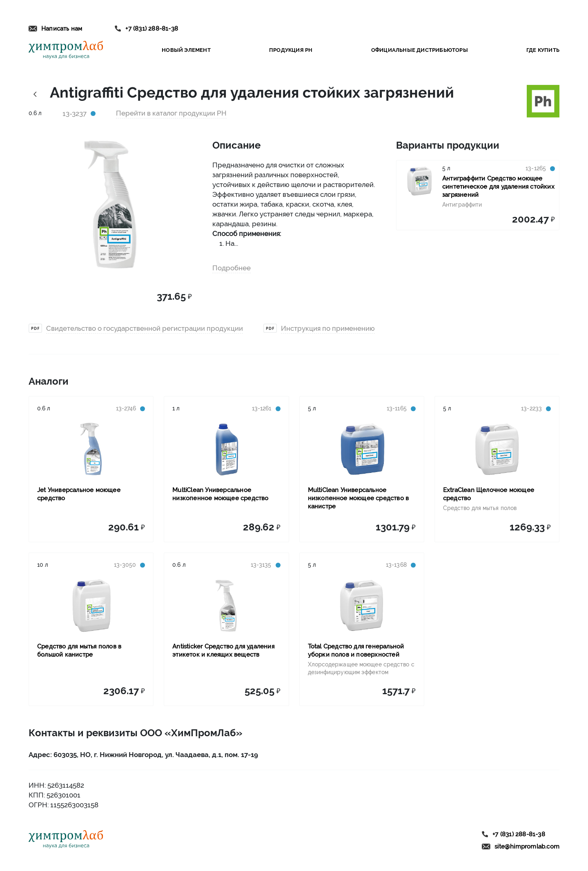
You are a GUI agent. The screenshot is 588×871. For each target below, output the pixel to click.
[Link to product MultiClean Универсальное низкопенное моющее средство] (226, 449)
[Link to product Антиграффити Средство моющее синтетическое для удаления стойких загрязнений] (419, 187)
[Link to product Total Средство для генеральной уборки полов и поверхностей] (362, 606)
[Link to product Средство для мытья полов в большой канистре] (91, 606)
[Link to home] (66, 50)
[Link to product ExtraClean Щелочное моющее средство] (497, 449)
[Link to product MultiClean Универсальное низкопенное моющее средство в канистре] (362, 449)
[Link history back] (35, 94)
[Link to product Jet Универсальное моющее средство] (91, 449)
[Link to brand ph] (543, 100)
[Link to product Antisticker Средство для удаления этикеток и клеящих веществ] (226, 606)
